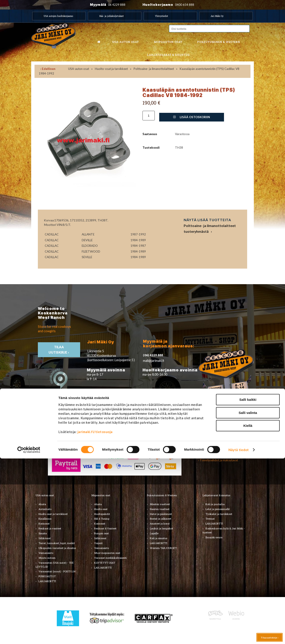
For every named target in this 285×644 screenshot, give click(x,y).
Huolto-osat (101, 509)
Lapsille (154, 533)
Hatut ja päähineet (161, 514)
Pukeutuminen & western (219, 42)
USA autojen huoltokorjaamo (58, 16)
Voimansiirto (46, 553)
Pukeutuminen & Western (162, 495)
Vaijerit (98, 543)
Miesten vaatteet (160, 504)
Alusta (42, 504)
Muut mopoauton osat (107, 553)
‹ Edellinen (48, 69)
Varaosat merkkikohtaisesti (110, 558)
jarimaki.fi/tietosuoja (95, 617)
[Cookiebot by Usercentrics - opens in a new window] (29, 635)
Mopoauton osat (168, 42)
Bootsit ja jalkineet (161, 519)
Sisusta (43, 533)
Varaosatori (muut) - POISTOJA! (57, 571)
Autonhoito (45, 509)
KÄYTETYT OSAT (105, 563)
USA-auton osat (125, 42)
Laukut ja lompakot (161, 528)
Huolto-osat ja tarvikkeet (111, 69)
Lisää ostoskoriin (192, 117)
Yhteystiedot (162, 16)
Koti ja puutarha (215, 504)
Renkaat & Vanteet (105, 528)
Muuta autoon (47, 558)
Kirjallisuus (45, 519)
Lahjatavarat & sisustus (168, 55)
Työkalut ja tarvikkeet (219, 514)
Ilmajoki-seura (214, 537)
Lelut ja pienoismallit (218, 509)
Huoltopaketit (102, 514)
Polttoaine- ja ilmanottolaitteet (154, 69)
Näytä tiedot (239, 635)
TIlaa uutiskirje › (59, 350)
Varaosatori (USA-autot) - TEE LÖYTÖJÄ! (55, 565)
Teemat (210, 519)
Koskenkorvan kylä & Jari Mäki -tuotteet (224, 530)
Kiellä (248, 611)
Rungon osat (102, 533)
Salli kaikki (248, 585)
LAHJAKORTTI (103, 568)
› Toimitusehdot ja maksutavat (218, 460)
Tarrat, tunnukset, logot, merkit (57, 543)
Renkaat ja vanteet (50, 528)
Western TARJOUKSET (163, 548)
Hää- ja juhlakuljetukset (112, 16)
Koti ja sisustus (159, 538)
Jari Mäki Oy (217, 16)
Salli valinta (248, 598)
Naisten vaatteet (160, 509)
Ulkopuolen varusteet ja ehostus (57, 548)
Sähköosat (45, 538)
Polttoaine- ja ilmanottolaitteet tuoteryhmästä (210, 228)
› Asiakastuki (206, 455)
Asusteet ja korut (160, 524)
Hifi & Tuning (102, 519)
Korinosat (44, 524)
